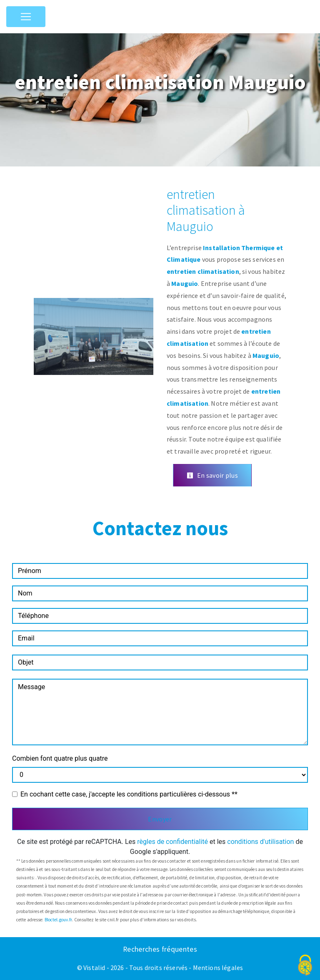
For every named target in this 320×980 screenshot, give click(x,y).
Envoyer (160, 819)
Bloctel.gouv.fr (58, 920)
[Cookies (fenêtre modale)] (305, 966)
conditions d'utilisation (260, 842)
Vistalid (94, 968)
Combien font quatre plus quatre (60, 758)
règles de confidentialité (172, 842)
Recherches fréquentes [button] (160, 949)
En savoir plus (212, 475)
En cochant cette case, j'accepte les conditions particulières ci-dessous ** (129, 794)
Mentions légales (217, 968)
